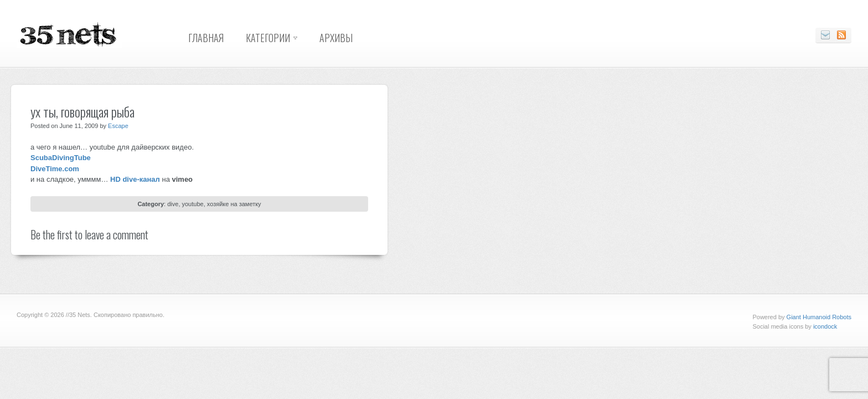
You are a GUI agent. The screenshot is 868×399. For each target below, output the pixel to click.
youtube (193, 204)
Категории (268, 38)
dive (173, 204)
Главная (206, 38)
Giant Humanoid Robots (819, 317)
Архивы (336, 38)
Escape (118, 126)
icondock (825, 326)
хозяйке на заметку (234, 204)
